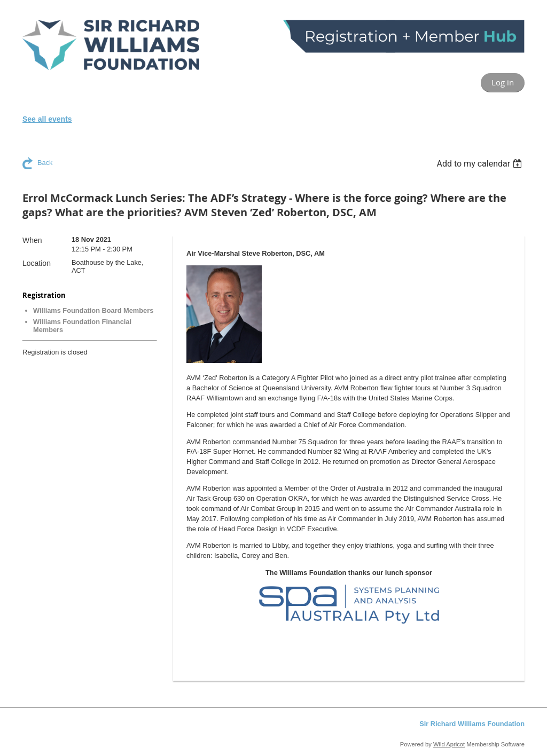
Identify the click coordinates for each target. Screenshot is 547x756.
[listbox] (480, 164)
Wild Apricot (449, 744)
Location (37, 263)
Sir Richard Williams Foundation (472, 724)
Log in (503, 82)
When (32, 240)
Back (45, 163)
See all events (47, 119)
